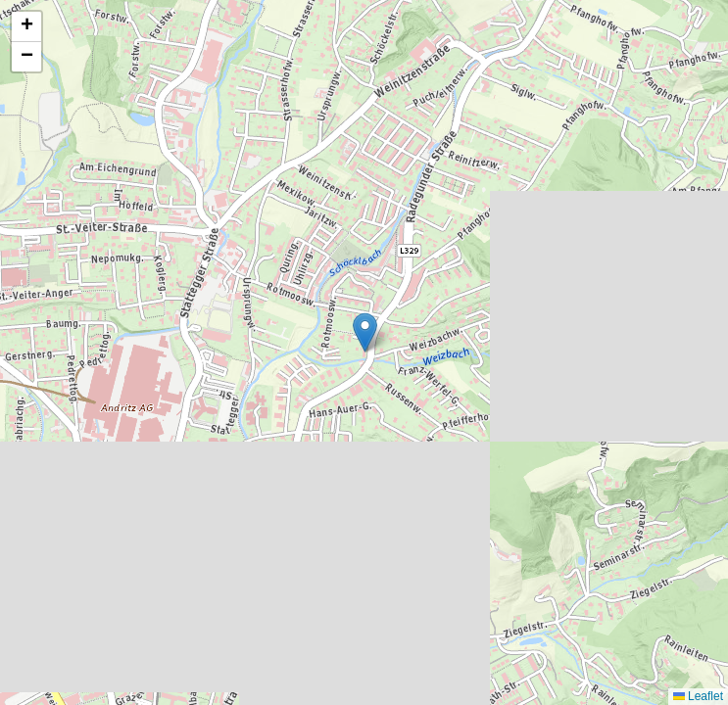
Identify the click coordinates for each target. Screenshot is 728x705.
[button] (365, 332)
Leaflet (698, 696)
